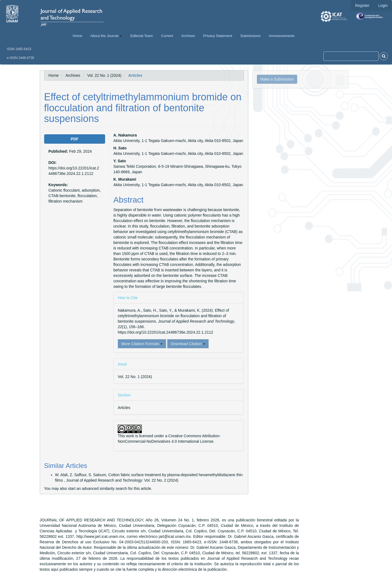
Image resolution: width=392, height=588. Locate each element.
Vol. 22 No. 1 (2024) (104, 75)
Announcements (282, 36)
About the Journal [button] (106, 36)
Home (77, 36)
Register (362, 5)
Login (383, 5)
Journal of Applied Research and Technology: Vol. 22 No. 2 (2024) (122, 480)
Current (167, 36)
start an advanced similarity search (98, 488)
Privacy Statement (218, 36)
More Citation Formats (142, 344)
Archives (188, 36)
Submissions (250, 36)
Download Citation (188, 344)
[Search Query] (351, 56)
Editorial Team (142, 36)
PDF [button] (75, 139)
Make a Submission (277, 79)
